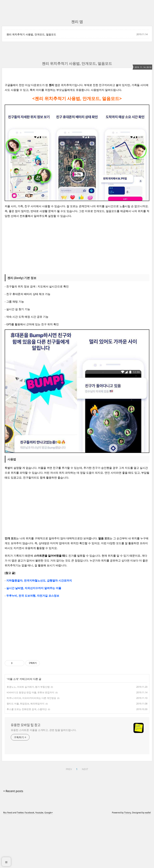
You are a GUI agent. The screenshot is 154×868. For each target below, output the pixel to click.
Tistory (128, 863)
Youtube (39, 863)
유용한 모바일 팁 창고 (26, 776)
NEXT (85, 820)
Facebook (29, 863)
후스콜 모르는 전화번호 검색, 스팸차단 (27, 760)
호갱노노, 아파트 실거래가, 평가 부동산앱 (28, 737)
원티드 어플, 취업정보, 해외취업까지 (26, 754)
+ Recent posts (13, 841)
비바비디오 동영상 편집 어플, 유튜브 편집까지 (30, 743)
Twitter (20, 863)
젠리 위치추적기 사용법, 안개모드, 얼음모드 (31, 34)
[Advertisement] (77, 102)
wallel (148, 863)
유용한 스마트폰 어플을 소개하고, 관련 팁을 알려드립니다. (44, 780)
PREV (69, 820)
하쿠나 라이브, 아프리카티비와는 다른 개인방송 (31, 748)
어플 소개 (13, 729)
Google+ (49, 863)
